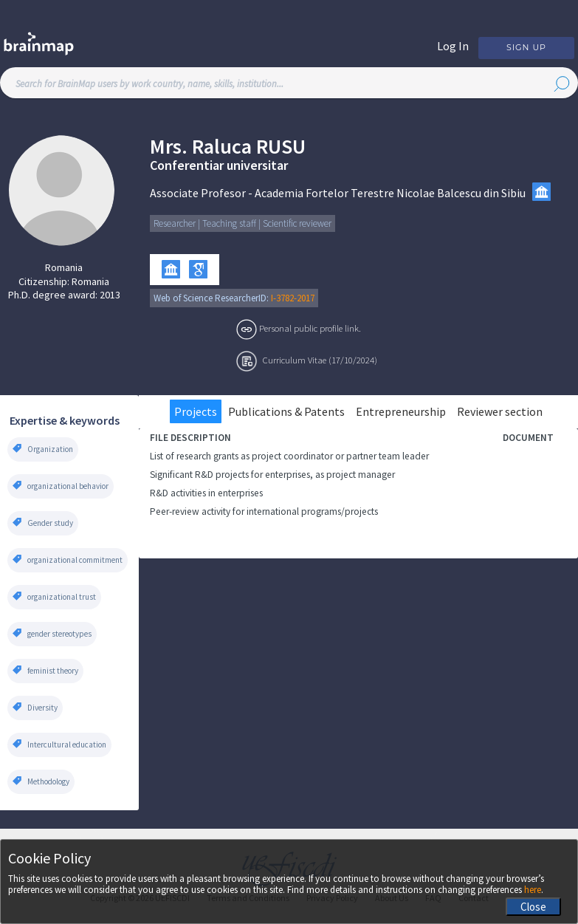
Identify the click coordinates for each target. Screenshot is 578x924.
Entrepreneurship (401, 411)
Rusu (281, 147)
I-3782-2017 (293, 298)
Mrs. (169, 147)
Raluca (222, 147)
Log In (453, 46)
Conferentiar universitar (219, 165)
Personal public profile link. (310, 328)
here (533, 890)
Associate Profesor (198, 193)
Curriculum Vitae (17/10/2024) (320, 360)
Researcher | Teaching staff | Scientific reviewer (242, 223)
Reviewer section (500, 411)
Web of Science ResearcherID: (212, 298)
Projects (196, 411)
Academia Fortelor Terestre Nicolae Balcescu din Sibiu (390, 193)
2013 (110, 295)
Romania (64, 267)
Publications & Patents (286, 411)
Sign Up (526, 47)
